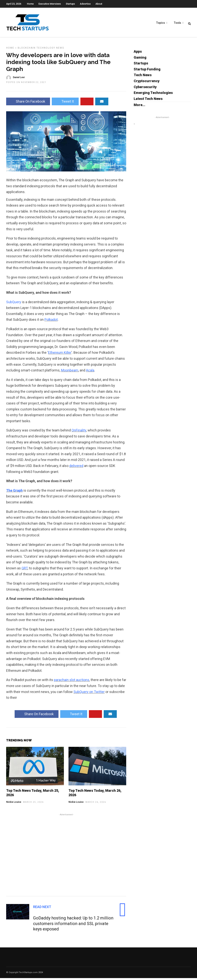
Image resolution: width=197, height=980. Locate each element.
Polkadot (51, 321)
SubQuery (14, 304)
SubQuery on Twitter (89, 694)
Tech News (143, 77)
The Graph (14, 492)
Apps (138, 53)
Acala (90, 372)
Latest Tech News (148, 101)
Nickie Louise (14, 804)
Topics (160, 23)
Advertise (85, 4)
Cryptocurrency (147, 83)
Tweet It (65, 103)
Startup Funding (147, 71)
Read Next (42, 909)
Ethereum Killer (60, 354)
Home (30, 4)
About (99, 4)
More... (139, 107)
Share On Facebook (28, 103)
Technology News (50, 50)
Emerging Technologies (153, 95)
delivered (76, 468)
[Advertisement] (66, 856)
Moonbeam (70, 372)
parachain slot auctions (72, 682)
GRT (25, 570)
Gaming (140, 59)
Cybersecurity (145, 89)
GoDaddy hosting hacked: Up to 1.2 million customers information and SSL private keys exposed (73, 925)
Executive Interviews (50, 4)
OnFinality (79, 432)
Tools (177, 23)
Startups (70, 4)
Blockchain (27, 50)
